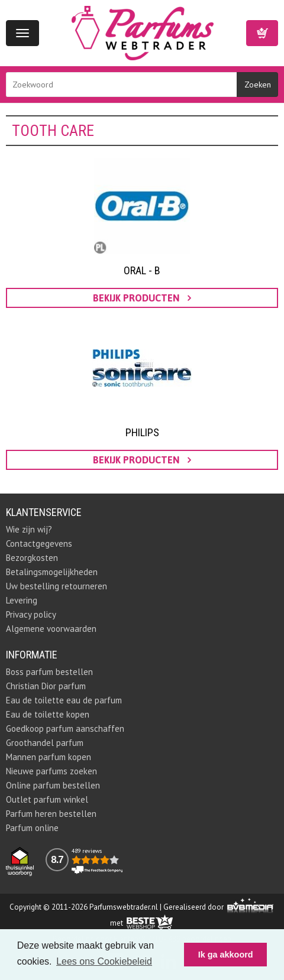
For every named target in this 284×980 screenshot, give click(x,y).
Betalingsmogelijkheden (52, 572)
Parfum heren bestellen (51, 814)
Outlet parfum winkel (47, 799)
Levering (22, 600)
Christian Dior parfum (46, 686)
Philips (142, 432)
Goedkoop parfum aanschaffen (65, 728)
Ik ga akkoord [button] (226, 955)
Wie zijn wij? (29, 529)
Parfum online (32, 828)
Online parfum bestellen (53, 785)
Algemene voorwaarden (51, 629)
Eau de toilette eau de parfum (64, 700)
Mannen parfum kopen (49, 757)
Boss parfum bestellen (49, 672)
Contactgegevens (39, 543)
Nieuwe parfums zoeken (51, 771)
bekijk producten (142, 298)
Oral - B (142, 270)
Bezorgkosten (32, 558)
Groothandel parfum (45, 743)
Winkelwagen (262, 33)
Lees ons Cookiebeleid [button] (104, 961)
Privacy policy (31, 614)
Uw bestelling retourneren (57, 586)
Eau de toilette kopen (48, 714)
